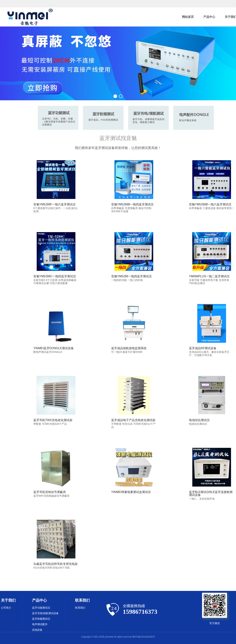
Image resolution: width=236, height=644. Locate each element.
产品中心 (209, 17)
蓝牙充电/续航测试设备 (45, 613)
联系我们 (80, 608)
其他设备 (37, 630)
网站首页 (188, 17)
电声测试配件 (40, 624)
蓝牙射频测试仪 (41, 619)
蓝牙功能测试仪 (41, 608)
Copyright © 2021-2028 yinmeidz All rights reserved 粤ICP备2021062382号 (118, 637)
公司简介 (6, 608)
